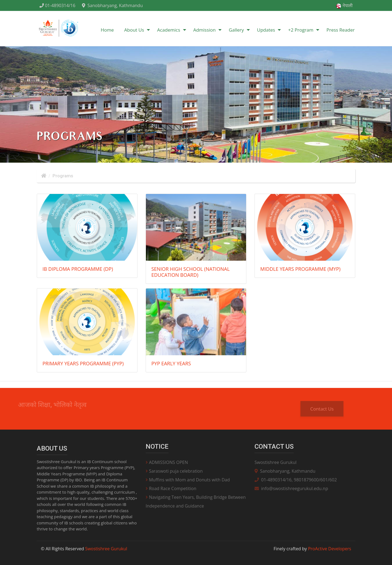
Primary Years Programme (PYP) (83, 363)
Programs (63, 176)
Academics (169, 30)
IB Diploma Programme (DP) (78, 269)
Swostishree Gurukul (275, 462)
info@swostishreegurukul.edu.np (291, 488)
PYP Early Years (171, 363)
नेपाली (344, 6)
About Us (134, 30)
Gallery (236, 30)
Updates (266, 30)
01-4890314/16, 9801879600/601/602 (296, 480)
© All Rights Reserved (84, 549)
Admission (204, 30)
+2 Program (301, 30)
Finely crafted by (312, 549)
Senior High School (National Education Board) (191, 272)
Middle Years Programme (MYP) (300, 269)
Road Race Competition (171, 488)
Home (107, 30)
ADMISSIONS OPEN (167, 462)
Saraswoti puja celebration (174, 471)
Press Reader (341, 30)
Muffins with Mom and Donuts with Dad (188, 480)
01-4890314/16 (57, 5)
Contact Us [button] (326, 409)
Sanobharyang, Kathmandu (112, 5)
